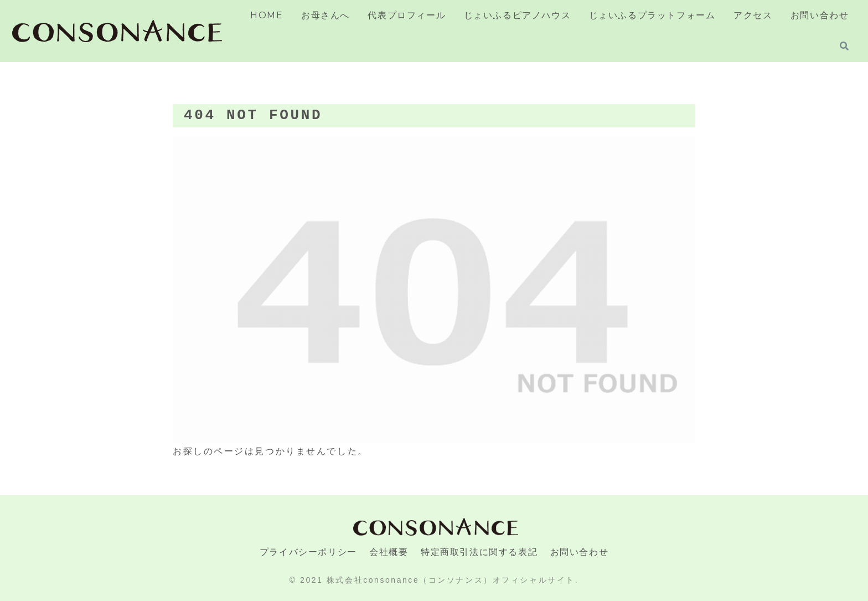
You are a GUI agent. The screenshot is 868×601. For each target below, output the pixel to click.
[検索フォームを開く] (844, 46)
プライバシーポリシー (308, 552)
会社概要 (389, 552)
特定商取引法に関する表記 (479, 552)
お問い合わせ (580, 552)
